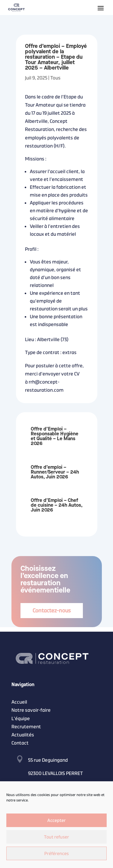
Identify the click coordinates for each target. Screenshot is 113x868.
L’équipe (21, 719)
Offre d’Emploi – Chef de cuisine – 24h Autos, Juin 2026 (57, 505)
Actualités (23, 735)
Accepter (56, 820)
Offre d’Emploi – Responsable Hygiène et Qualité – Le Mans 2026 (55, 436)
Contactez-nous (52, 610)
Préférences (56, 853)
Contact (20, 743)
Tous (55, 78)
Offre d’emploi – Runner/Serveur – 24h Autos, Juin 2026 (55, 472)
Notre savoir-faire (31, 710)
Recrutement (26, 727)
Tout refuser (56, 837)
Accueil (19, 702)
